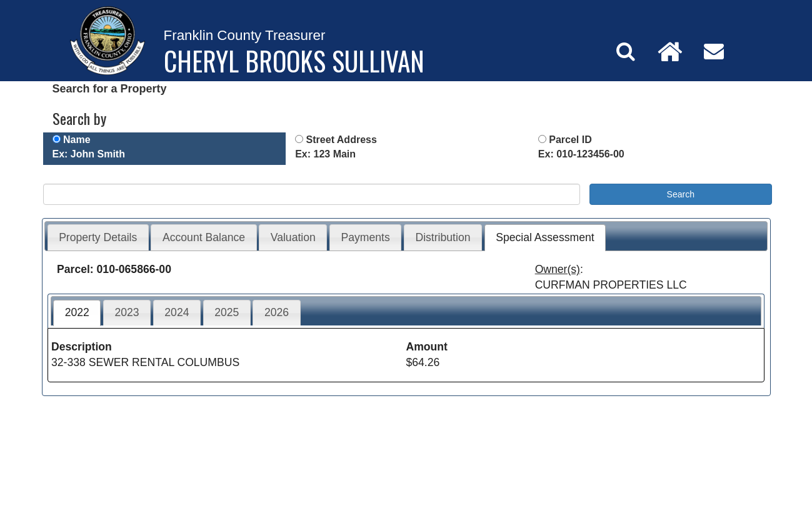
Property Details (98, 237)
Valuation (293, 237)
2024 (177, 312)
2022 (77, 312)
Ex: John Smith (89, 154)
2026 (277, 312)
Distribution (443, 237)
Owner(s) (558, 269)
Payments (366, 237)
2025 (227, 312)
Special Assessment (545, 237)
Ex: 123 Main (325, 154)
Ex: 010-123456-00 (581, 154)
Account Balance (204, 237)
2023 (127, 312)
